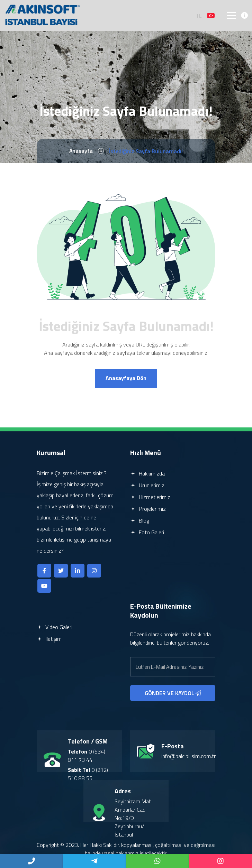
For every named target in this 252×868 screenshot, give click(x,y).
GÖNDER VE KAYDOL (173, 693)
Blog (140, 521)
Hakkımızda (147, 474)
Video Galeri (55, 627)
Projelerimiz (148, 509)
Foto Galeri (147, 533)
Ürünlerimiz (147, 486)
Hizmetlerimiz (150, 497)
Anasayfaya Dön (126, 379)
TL (199, 16)
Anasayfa (81, 151)
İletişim (49, 639)
